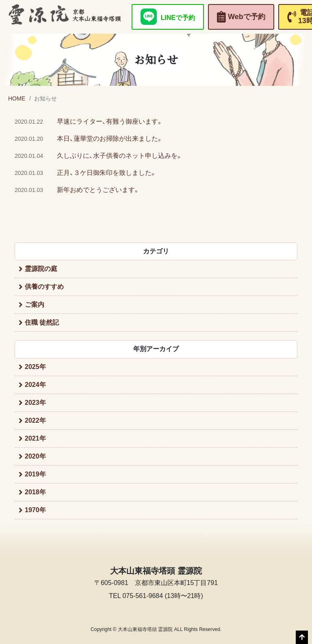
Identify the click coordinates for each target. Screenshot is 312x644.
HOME (17, 98)
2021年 (35, 438)
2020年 (35, 456)
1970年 (35, 510)
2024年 (35, 385)
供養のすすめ (44, 287)
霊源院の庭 (41, 269)
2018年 (35, 492)
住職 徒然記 (42, 322)
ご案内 (35, 305)
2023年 (35, 403)
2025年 (35, 367)
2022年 (35, 420)
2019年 (35, 474)
